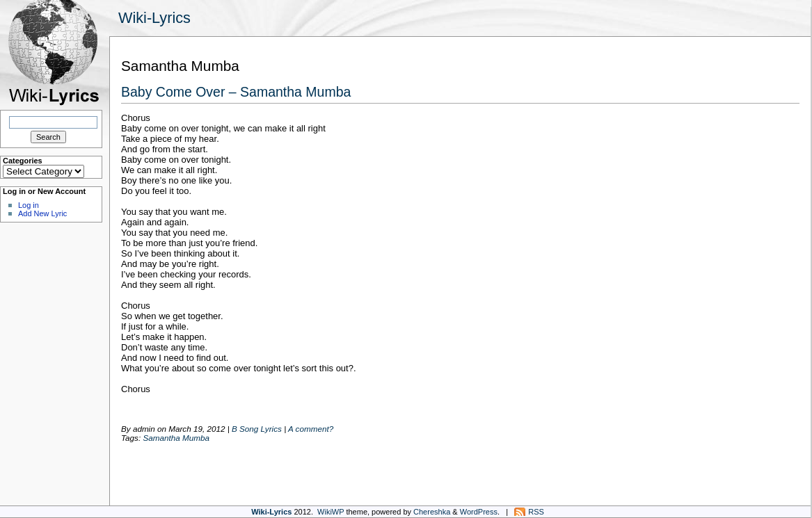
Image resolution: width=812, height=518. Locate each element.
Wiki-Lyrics (154, 18)
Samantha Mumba (176, 438)
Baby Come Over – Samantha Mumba (236, 92)
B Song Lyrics (257, 429)
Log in (29, 205)
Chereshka (432, 512)
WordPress (479, 512)
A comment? (311, 429)
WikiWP (331, 512)
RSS (536, 512)
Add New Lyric (42, 213)
